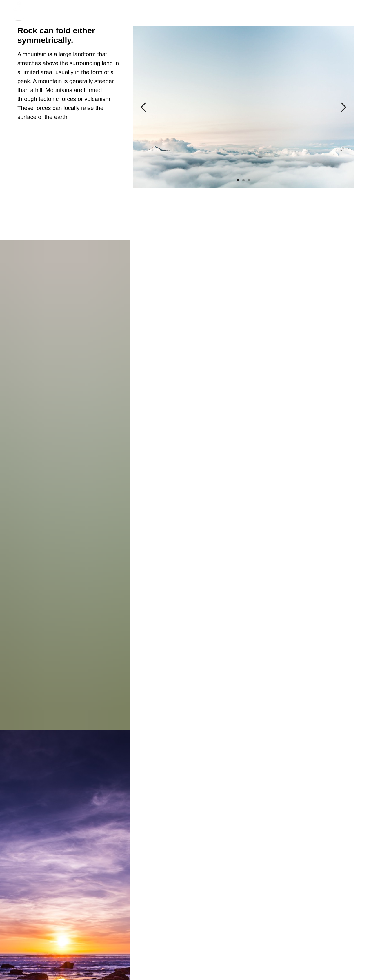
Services (197, 11)
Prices (223, 11)
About (148, 11)
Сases (170, 11)
